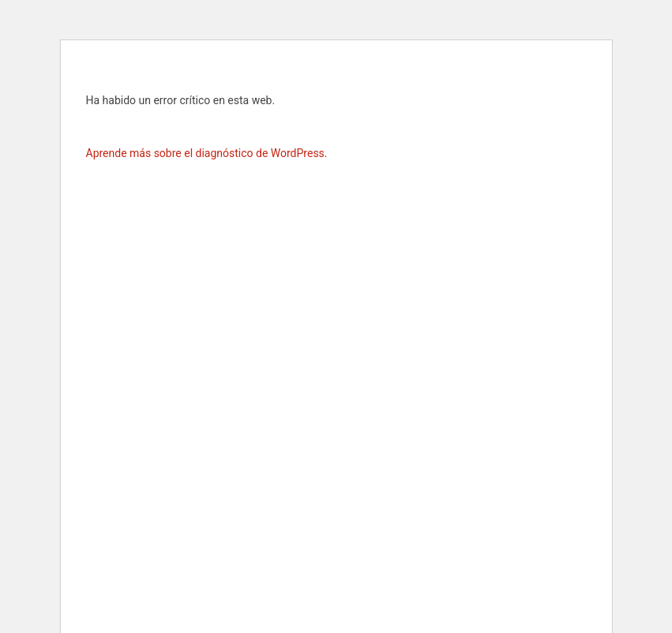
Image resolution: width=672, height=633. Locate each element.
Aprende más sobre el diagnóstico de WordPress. (207, 153)
